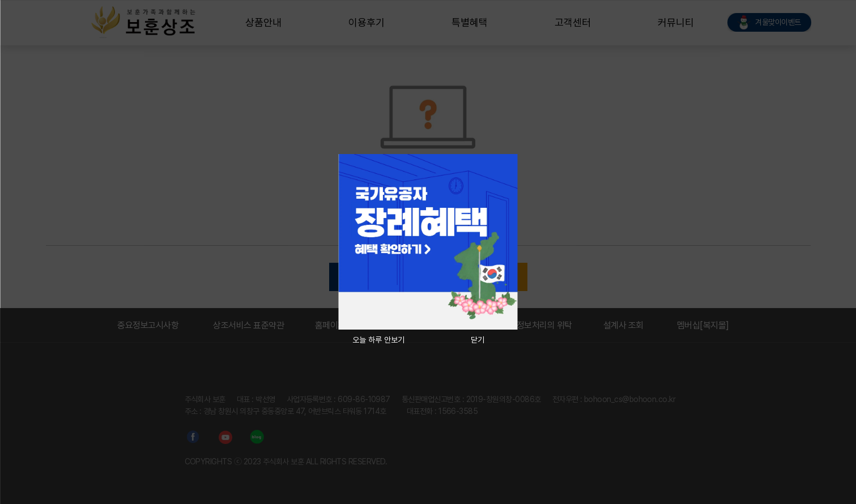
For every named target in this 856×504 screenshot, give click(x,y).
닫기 (478, 340)
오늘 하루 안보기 (378, 340)
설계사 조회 (623, 325)
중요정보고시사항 (148, 325)
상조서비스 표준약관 (248, 325)
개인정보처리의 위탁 (537, 325)
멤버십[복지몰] (703, 325)
